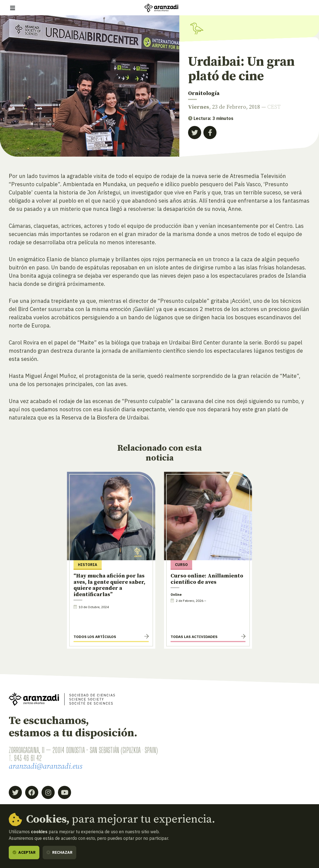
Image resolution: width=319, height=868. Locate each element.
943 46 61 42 (28, 758)
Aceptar (24, 852)
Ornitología (204, 94)
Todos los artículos (95, 637)
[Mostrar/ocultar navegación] (13, 8)
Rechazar (59, 852)
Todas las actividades (194, 637)
